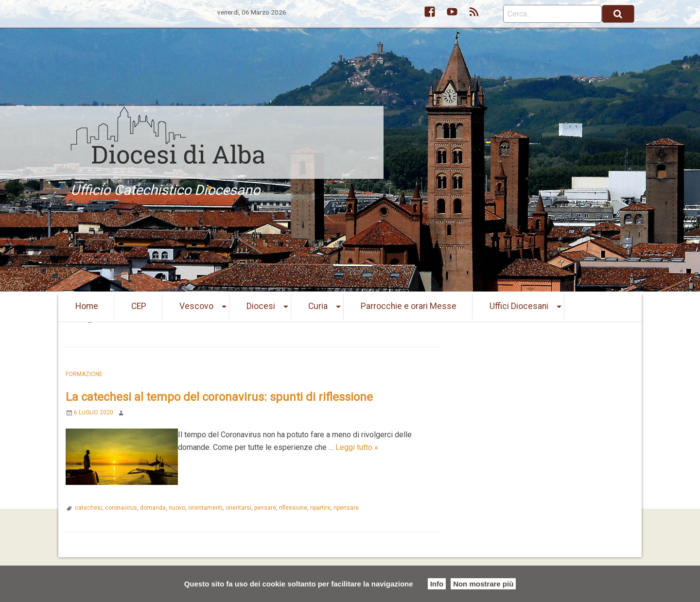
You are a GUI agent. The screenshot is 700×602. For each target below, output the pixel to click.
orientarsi (238, 508)
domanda (153, 508)
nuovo (177, 508)
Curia (318, 306)
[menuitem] (87, 307)
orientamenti (205, 508)
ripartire (320, 508)
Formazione (84, 374)
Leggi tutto (357, 447)
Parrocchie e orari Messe (409, 306)
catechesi (88, 508)
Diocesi (261, 306)
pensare (265, 508)
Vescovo (196, 306)
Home (87, 306)
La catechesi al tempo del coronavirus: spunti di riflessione (219, 397)
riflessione (293, 508)
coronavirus (121, 508)
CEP (139, 306)
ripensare (346, 508)
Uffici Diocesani (519, 306)
